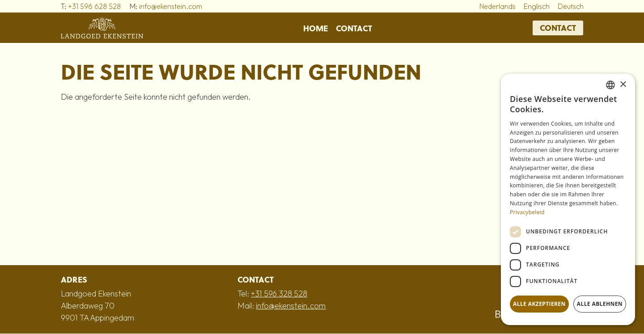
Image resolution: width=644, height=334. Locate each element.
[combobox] (610, 85)
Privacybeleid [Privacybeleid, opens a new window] (527, 212)
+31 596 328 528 (279, 294)
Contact (354, 28)
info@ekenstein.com (171, 6)
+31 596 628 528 (94, 6)
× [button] (623, 85)
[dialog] (568, 199)
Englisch (537, 6)
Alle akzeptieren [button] (539, 304)
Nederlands (498, 6)
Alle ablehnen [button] (600, 304)
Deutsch (571, 6)
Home (316, 28)
